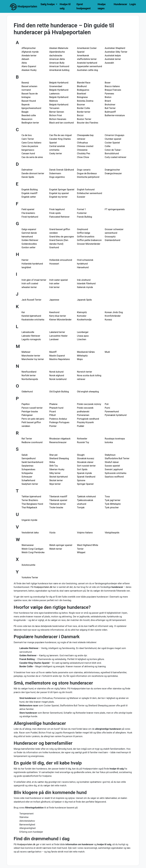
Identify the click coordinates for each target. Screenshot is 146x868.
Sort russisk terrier (86, 466)
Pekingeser (27, 415)
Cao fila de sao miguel (61, 135)
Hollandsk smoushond (61, 260)
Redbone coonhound (32, 442)
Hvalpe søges (102, 6)
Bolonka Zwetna (85, 101)
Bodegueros (83, 90)
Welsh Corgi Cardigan (32, 549)
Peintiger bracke (30, 412)
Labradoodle (28, 332)
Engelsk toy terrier (58, 197)
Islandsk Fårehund (86, 284)
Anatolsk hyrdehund (87, 63)
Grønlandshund (112, 240)
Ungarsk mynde (29, 520)
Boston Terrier (84, 119)
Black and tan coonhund (62, 123)
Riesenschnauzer (58, 442)
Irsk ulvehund (84, 280)
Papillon (26, 404)
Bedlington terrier (30, 123)
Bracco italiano (112, 86)
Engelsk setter (29, 197)
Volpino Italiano (85, 533)
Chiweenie (82, 150)
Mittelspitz (82, 356)
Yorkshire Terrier (30, 578)
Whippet (81, 552)
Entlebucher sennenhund (90, 193)
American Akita (57, 59)
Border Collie (83, 108)
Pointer (53, 426)
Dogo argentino (57, 177)
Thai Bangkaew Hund (32, 504)
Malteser (26, 352)
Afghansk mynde (30, 52)
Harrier (25, 260)
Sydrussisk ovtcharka (116, 473)
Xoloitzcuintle (28, 565)
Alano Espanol (29, 66)
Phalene (53, 404)
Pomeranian (83, 415)
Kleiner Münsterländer (60, 320)
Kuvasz (108, 320)
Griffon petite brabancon (89, 240)
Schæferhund (28, 480)
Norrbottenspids (30, 379)
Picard (53, 412)
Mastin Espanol (57, 356)
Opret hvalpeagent (83, 6)
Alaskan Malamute (59, 48)
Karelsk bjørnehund (31, 316)
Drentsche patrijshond (88, 177)
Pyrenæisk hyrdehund (116, 415)
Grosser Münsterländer (89, 244)
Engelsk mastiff (29, 193)
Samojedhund (29, 458)
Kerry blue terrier (58, 316)
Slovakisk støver (85, 462)
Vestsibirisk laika (30, 533)
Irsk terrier (54, 287)
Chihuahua (82, 143)
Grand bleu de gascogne (62, 237)
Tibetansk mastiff (58, 497)
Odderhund (27, 392)
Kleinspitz (82, 312)
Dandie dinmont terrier (33, 173)
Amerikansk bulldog (59, 70)
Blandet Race (84, 83)
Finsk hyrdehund (30, 217)
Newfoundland (29, 372)
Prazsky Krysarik (85, 422)
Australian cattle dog (87, 70)
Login (133, 4)
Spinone (81, 480)
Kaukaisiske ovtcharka (33, 320)
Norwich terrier (85, 372)
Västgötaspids (112, 533)
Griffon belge (84, 233)
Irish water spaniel (59, 280)
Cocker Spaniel (112, 143)
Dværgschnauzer (113, 173)
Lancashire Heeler (58, 336)
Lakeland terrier (57, 332)
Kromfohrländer (113, 316)
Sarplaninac (28, 466)
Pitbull (53, 415)
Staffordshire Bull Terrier (117, 458)
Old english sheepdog (88, 392)
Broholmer (110, 105)
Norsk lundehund (58, 379)
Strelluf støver (112, 462)
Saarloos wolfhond (114, 477)
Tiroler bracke (56, 507)
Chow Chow (83, 157)
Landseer (54, 339)
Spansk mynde (84, 473)
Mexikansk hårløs (86, 352)
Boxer (108, 83)
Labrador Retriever (31, 336)
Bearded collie (29, 115)
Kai (23, 312)
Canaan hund (28, 153)
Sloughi (81, 455)
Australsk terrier (113, 59)
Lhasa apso (83, 336)
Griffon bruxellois (86, 237)
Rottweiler (82, 439)
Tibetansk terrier (58, 504)
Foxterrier (82, 213)
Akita (24, 63)
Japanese (54, 300)
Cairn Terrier (28, 139)
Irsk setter (54, 284)
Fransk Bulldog (84, 217)
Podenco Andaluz (58, 419)
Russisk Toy (83, 442)
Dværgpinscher (112, 170)
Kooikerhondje (84, 320)
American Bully (57, 63)
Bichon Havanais (58, 119)
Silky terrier (55, 473)
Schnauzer (27, 477)
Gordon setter (28, 247)
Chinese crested (85, 146)
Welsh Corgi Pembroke (33, 552)
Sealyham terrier (30, 484)
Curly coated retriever (116, 157)
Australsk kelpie (113, 56)
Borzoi (80, 115)
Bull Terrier (110, 108)
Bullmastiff (110, 112)
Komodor (82, 316)
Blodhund (82, 86)
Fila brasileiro (28, 213)
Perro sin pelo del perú (33, 419)
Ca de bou (27, 135)
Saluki (25, 455)
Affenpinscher (29, 48)
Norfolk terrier (29, 375)
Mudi (107, 352)
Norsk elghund (57, 375)
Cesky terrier (56, 153)
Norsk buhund (56, 372)
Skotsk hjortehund (59, 477)
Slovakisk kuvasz (86, 458)
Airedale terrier (29, 56)
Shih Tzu (54, 466)
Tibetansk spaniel (58, 500)
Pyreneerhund (112, 412)
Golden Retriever (30, 240)
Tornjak (81, 507)
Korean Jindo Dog (114, 312)
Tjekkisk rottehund (86, 497)
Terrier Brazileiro (30, 500)
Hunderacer (120, 4)
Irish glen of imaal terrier (34, 280)
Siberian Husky (57, 469)
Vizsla (52, 533)
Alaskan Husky (29, 70)
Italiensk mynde (85, 287)
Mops (80, 359)
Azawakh (109, 63)
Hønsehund (83, 267)
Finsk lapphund (57, 209)
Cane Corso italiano (31, 143)
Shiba (52, 462)
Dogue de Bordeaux (87, 173)
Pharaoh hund (56, 408)
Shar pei (53, 455)
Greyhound (82, 229)
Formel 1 (81, 209)
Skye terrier (55, 484)
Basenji (25, 83)
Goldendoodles (29, 244)
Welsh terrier (56, 549)
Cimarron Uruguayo (115, 135)
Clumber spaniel (113, 139)
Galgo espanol (29, 229)
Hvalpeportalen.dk (43, 587)
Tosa (107, 497)
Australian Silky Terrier (116, 52)
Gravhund (54, 247)
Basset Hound (29, 101)
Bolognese (82, 97)
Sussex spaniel (112, 466)
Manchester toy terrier (33, 359)
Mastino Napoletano (60, 359)
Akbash (25, 59)
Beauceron (27, 119)
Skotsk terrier (56, 480)
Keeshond (54, 312)
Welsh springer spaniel (61, 545)
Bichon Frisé (56, 115)
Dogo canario (84, 170)
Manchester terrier (31, 356)
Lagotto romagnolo (31, 339)
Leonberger (83, 332)
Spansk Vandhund (86, 477)
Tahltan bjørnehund (31, 497)
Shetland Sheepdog (59, 458)
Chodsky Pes (84, 153)
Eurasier (81, 197)
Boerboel (81, 94)
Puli (107, 404)
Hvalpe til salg (65, 6)
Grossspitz (110, 237)
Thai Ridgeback (29, 507)
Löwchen (82, 339)
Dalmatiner (27, 170)
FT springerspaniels (115, 209)
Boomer (81, 105)
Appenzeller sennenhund (89, 66)
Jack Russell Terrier (31, 300)
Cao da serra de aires (32, 157)
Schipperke (27, 473)
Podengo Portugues (59, 422)
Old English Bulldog (59, 392)
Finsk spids (55, 213)
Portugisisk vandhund (88, 419)
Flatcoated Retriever (59, 217)
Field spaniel (28, 209)
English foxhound (86, 190)
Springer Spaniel (85, 484)
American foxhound (59, 66)
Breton (108, 97)
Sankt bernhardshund (32, 462)
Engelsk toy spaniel (59, 193)
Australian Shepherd (115, 48)
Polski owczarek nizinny (89, 404)
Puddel (80, 426)
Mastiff (53, 352)
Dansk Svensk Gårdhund (62, 170)
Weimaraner (28, 545)
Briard (108, 101)
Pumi (107, 408)
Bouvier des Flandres (88, 123)
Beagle (25, 112)
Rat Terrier (27, 439)
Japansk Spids (84, 300)
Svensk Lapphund (114, 469)
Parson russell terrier (32, 408)
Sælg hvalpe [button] (48, 4)
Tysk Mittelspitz (113, 504)
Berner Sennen (57, 112)
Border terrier (84, 112)
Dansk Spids (28, 177)
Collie (108, 146)
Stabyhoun (110, 455)
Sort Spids (82, 469)
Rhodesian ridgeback (60, 439)
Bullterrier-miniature (115, 115)
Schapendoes (28, 469)
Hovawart (54, 264)
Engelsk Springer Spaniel (62, 190)
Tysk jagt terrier (113, 500)
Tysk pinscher (112, 507)
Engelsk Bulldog (30, 190)
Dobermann (55, 173)
